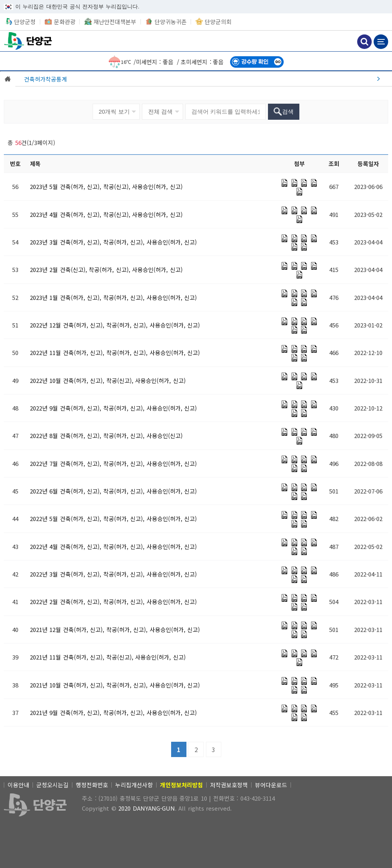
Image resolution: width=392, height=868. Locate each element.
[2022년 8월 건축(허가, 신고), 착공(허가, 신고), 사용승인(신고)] (106, 436)
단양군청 (29, 41)
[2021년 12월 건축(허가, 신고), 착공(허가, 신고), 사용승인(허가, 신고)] (115, 629)
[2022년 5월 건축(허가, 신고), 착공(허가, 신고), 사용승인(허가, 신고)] (114, 519)
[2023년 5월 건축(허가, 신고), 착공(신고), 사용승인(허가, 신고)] (106, 186)
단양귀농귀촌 (171, 22)
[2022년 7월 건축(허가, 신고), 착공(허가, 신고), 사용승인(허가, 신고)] (114, 463)
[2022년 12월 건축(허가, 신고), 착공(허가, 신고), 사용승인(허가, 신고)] (115, 325)
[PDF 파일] (284, 183)
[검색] (284, 112)
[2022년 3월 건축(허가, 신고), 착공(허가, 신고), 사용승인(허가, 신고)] (114, 574)
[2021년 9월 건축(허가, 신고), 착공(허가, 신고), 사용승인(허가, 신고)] (114, 712)
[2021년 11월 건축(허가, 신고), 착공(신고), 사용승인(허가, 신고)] (108, 657)
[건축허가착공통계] (204, 79)
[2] (196, 749)
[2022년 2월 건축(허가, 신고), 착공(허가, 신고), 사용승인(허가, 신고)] (114, 602)
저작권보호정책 (229, 785)
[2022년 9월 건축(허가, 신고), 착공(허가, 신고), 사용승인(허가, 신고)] (114, 408)
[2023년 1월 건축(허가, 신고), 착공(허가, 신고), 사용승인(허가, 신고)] (114, 297)
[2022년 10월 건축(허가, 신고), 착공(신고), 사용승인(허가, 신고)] (108, 380)
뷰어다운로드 (271, 785)
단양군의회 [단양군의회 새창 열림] (218, 22)
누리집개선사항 (134, 785)
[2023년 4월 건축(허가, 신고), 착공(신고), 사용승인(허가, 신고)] (106, 214)
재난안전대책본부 (115, 22)
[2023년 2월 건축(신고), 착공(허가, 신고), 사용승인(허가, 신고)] (106, 270)
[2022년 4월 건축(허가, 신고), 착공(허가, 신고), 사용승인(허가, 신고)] (114, 546)
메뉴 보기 (381, 42)
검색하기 (364, 42)
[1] (179, 749)
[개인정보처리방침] (181, 785)
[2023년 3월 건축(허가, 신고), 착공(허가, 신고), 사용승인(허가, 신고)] (114, 242)
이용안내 (18, 785)
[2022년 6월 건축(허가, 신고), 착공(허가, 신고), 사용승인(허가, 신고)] (114, 491)
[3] (214, 749)
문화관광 (65, 22)
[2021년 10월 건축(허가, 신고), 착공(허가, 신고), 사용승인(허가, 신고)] (115, 685)
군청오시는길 (52, 785)
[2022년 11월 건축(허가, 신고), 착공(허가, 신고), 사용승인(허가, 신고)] (115, 353)
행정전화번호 (92, 785)
